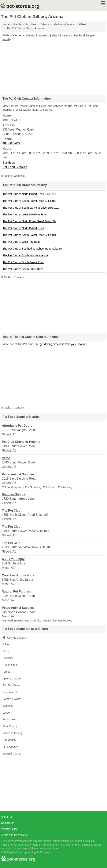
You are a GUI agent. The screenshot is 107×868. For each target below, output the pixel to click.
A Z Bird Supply (13, 559)
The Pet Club (11, 511)
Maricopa (8, 706)
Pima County (10, 747)
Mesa (6, 651)
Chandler (8, 658)
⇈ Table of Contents (13, 176)
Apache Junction (12, 679)
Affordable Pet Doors (17, 426)
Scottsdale (9, 719)
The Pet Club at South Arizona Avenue (25, 255)
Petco (6, 458)
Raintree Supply (13, 494)
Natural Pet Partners (17, 591)
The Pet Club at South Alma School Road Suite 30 (32, 249)
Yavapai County (12, 754)
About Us (6, 817)
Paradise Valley (12, 699)
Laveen (7, 713)
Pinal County (10, 726)
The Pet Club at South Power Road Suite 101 (29, 235)
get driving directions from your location (63, 344)
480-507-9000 (12, 143)
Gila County (9, 740)
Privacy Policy (9, 829)
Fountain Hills (11, 692)
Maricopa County (13, 733)
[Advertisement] (53, 67)
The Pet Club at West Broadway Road (25, 214)
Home (6, 24)
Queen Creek (10, 665)
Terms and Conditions (14, 835)
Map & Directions (62, 35)
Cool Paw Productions (18, 575)
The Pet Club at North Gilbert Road (23, 228)
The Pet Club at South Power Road (23, 262)
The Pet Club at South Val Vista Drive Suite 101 (31, 208)
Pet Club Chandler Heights (21, 442)
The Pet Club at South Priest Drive (23, 269)
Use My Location (15, 638)
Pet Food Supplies (15, 167)
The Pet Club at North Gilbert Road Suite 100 (29, 194)
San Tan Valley (11, 685)
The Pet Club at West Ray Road (22, 242)
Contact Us (7, 823)
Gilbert (6, 644)
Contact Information (38, 35)
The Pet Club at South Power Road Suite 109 (29, 201)
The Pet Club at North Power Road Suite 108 (29, 221)
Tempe (6, 672)
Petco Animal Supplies (18, 474)
